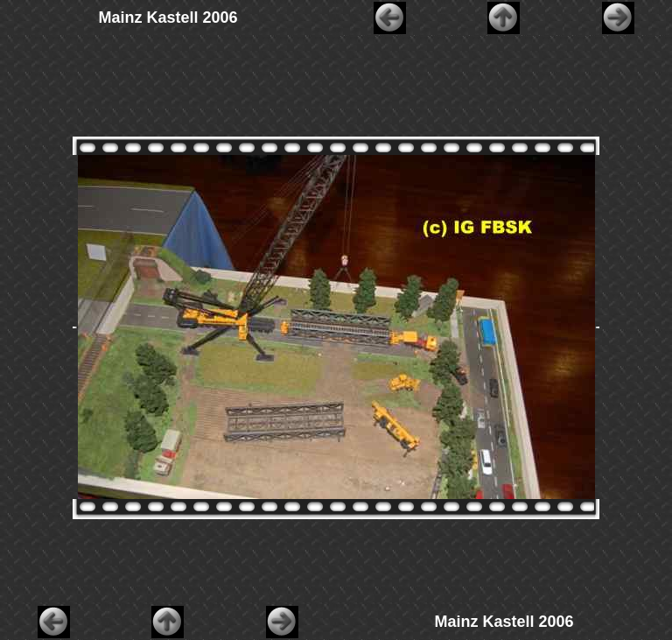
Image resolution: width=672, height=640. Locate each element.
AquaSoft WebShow (376, 635)
